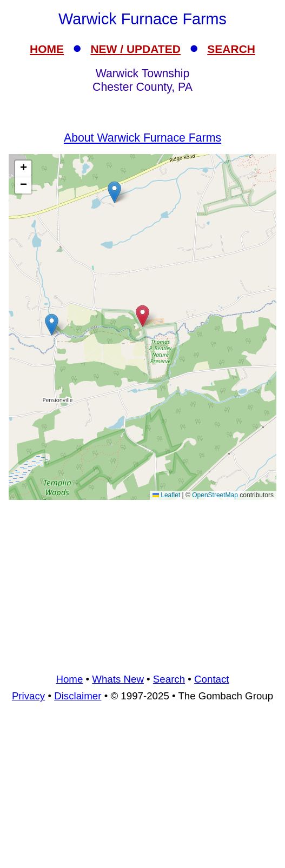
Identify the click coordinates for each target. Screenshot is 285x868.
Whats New (118, 679)
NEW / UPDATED (135, 49)
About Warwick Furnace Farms (142, 138)
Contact (211, 679)
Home (69, 679)
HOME (47, 49)
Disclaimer (78, 696)
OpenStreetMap (215, 495)
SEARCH (231, 49)
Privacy (28, 696)
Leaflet (166, 495)
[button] (114, 192)
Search (169, 679)
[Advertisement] (142, 585)
